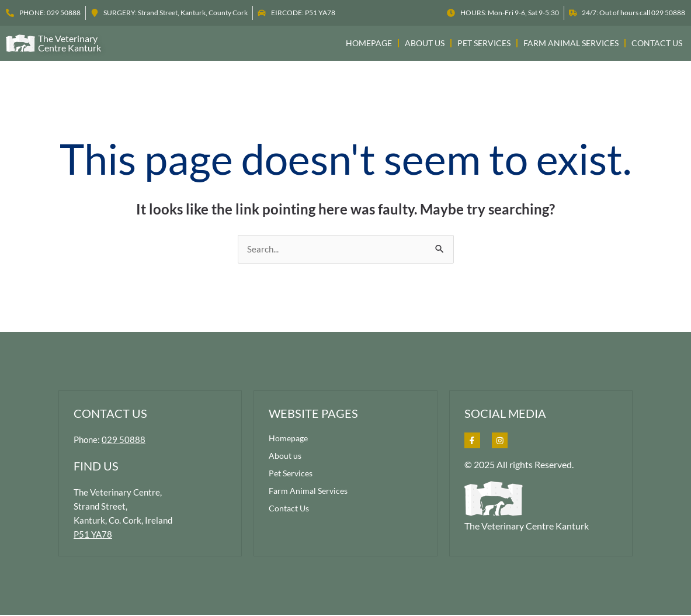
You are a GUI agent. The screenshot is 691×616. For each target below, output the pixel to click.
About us (425, 43)
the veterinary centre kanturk (70, 43)
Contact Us (657, 43)
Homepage (369, 43)
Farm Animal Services (571, 43)
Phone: (111, 440)
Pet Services (484, 43)
